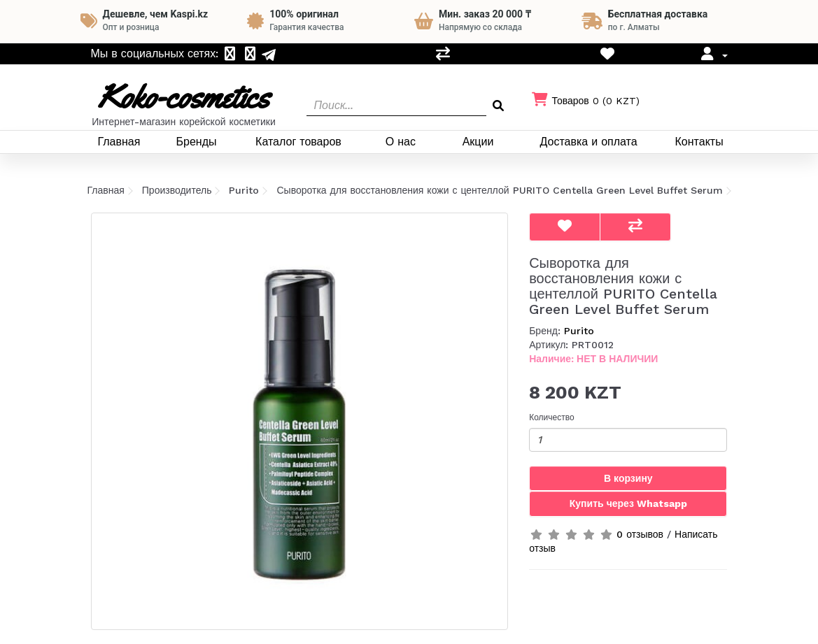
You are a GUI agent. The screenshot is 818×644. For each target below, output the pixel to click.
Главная (119, 142)
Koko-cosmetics (183, 97)
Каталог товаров (298, 142)
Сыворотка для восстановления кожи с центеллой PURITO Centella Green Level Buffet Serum (499, 190)
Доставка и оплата (589, 142)
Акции (478, 142)
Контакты (699, 142)
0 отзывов (640, 534)
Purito (244, 190)
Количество (551, 417)
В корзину (628, 478)
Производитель (177, 190)
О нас (401, 142)
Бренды (197, 142)
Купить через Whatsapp (628, 503)
